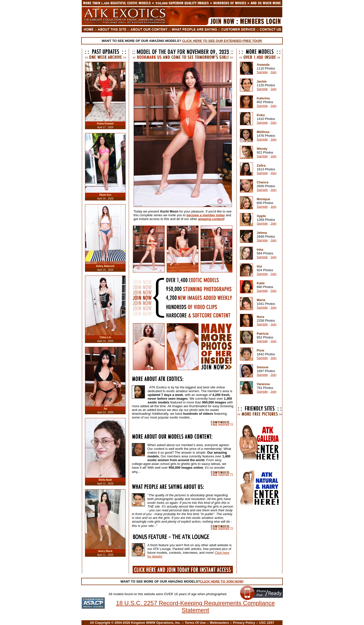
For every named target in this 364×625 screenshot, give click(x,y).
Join (274, 72)
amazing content (211, 219)
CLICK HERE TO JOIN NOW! (222, 581)
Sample (262, 72)
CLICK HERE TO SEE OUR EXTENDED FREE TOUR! (222, 41)
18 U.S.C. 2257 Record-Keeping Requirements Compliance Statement (196, 607)
